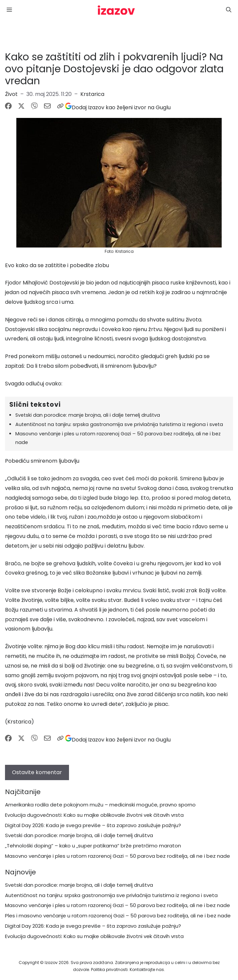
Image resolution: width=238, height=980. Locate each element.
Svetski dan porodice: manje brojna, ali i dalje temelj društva (88, 415)
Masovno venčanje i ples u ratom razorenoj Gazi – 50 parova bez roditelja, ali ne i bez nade (117, 856)
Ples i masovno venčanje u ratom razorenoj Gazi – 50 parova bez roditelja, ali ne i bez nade (118, 916)
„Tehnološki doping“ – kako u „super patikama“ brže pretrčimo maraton (93, 846)
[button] (229, 10)
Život (11, 94)
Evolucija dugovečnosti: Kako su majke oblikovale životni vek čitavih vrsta (94, 815)
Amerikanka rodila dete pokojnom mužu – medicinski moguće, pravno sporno (100, 805)
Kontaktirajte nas (147, 970)
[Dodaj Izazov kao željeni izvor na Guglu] (118, 107)
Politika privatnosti (109, 970)
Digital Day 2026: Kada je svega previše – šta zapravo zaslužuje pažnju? (93, 825)
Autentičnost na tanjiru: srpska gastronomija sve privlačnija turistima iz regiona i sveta (119, 424)
